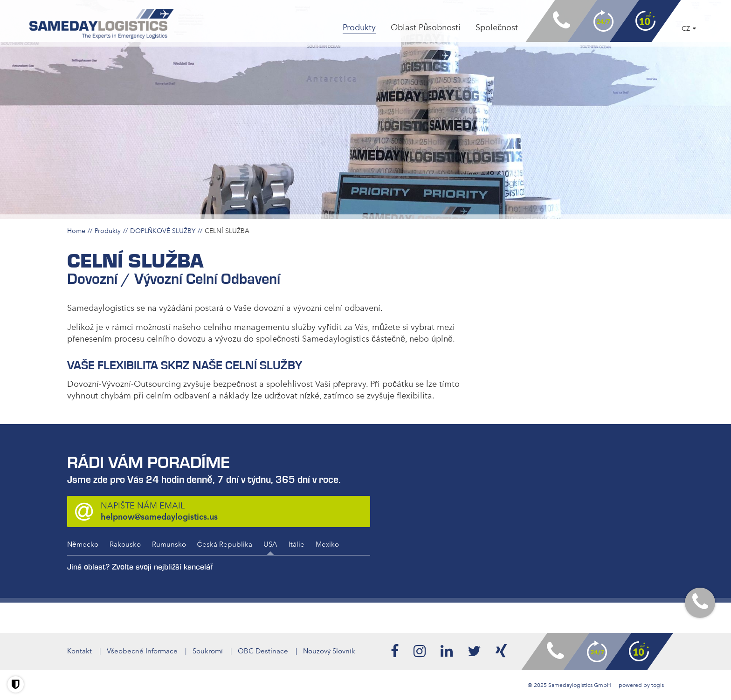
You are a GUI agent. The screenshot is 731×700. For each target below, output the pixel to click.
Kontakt (79, 651)
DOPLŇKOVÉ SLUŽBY (163, 231)
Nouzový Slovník (329, 651)
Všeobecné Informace (142, 651)
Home (76, 231)
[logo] (102, 24)
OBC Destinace (263, 651)
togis (658, 685)
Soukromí (208, 651)
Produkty (108, 231)
